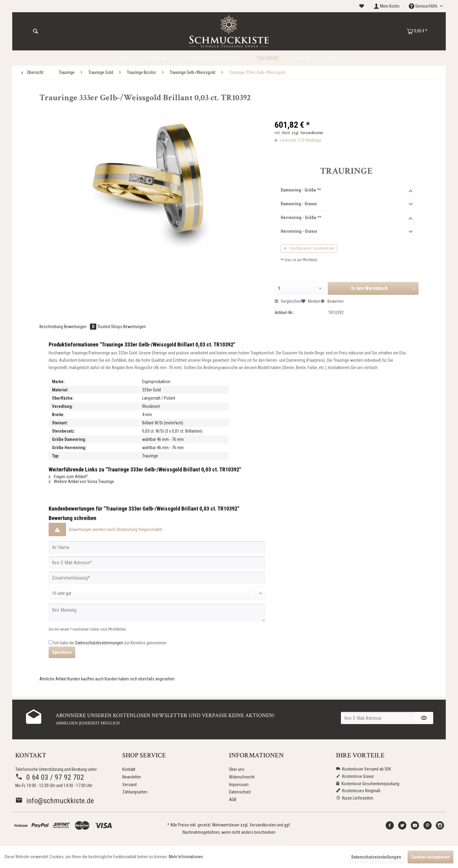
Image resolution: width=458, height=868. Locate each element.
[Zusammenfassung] (157, 578)
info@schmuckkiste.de (55, 801)
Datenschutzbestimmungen (99, 643)
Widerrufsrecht (242, 777)
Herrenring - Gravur (347, 232)
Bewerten (332, 301)
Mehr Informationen (186, 857)
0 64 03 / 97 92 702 (50, 777)
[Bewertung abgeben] (157, 593)
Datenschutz (240, 792)
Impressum (239, 785)
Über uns (237, 769)
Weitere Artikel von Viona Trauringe (81, 482)
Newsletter (132, 777)
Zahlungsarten (135, 792)
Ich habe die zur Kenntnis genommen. (110, 643)
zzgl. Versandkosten (307, 133)
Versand (129, 785)
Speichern (62, 652)
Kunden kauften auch (85, 679)
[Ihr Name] (157, 547)
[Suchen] (35, 31)
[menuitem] (362, 6)
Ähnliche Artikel (53, 679)
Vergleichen (288, 301)
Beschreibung (51, 327)
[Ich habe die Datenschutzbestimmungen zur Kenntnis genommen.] (51, 642)
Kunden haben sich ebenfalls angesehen (140, 679)
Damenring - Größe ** (347, 190)
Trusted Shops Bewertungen (122, 327)
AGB (233, 800)
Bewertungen (81, 327)
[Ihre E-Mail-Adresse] (157, 562)
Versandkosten (263, 825)
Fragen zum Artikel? (68, 477)
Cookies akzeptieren (430, 857)
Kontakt (129, 769)
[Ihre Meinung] (157, 613)
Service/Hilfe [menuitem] (424, 6)
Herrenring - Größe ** (347, 218)
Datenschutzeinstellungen (376, 857)
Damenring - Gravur (347, 204)
